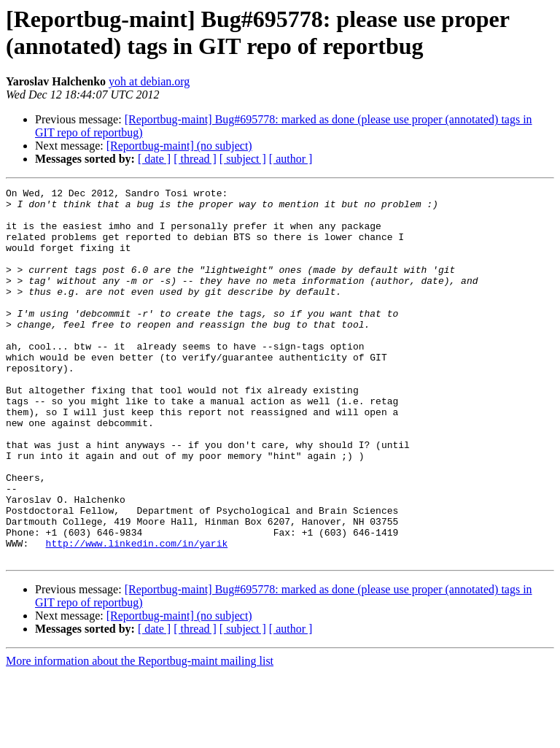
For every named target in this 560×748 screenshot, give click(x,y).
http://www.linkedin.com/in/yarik (137, 615)
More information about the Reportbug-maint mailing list (140, 735)
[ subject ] (243, 159)
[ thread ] (195, 159)
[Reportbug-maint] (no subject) (179, 146)
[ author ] (291, 159)
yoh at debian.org (149, 81)
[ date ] (154, 159)
